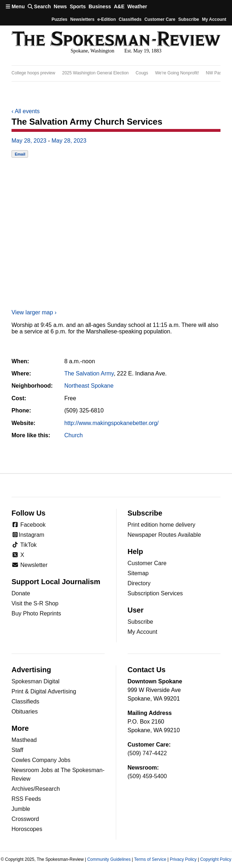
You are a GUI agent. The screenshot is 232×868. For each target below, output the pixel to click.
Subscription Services (155, 593)
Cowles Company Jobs (41, 760)
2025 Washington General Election (95, 73)
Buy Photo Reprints (36, 613)
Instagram (28, 535)
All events (26, 111)
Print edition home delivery (162, 525)
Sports (78, 6)
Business (100, 6)
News (60, 6)
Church (74, 435)
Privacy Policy (183, 859)
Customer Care (160, 19)
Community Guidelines (109, 859)
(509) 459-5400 (147, 776)
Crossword (25, 819)
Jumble (21, 809)
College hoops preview (33, 73)
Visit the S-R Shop (35, 603)
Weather (137, 6)
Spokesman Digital (35, 681)
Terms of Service (150, 859)
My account (214, 19)
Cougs (142, 73)
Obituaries (25, 712)
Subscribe (188, 19)
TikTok (24, 545)
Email (20, 154)
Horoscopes (27, 829)
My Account (143, 632)
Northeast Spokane (89, 386)
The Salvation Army (89, 373)
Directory (139, 583)
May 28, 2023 (29, 141)
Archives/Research (36, 789)
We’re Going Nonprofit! (177, 73)
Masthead (24, 740)
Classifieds (130, 19)
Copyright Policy (216, 859)
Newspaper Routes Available (164, 535)
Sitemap (138, 573)
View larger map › (34, 312)
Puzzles (59, 19)
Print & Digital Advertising (44, 691)
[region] (116, 73)
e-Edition (107, 19)
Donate (21, 593)
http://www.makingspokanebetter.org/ (112, 423)
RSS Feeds (26, 799)
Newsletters (82, 19)
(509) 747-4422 (147, 753)
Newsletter (29, 565)
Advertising (31, 670)
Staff (17, 750)
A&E (119, 6)
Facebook (29, 525)
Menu (15, 6)
